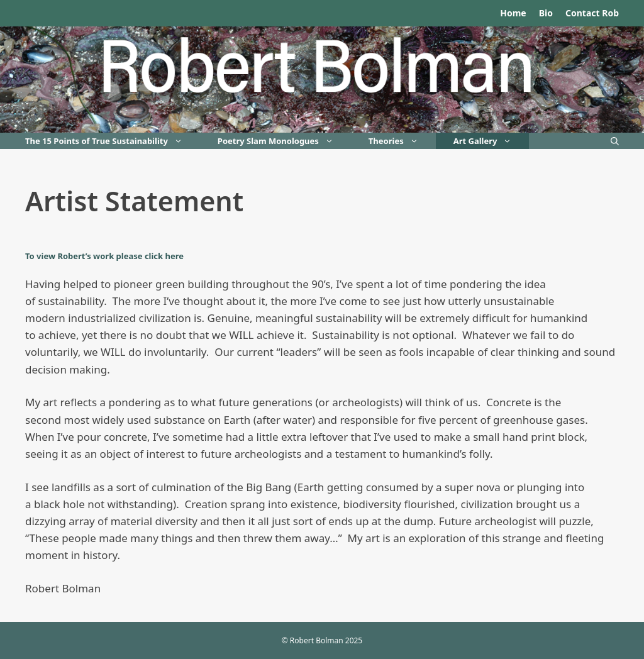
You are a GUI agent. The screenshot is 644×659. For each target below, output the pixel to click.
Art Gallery (491, 141)
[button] (184, 141)
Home (513, 13)
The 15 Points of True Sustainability (113, 141)
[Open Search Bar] (615, 141)
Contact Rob (592, 13)
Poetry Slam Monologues (284, 141)
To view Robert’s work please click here (104, 256)
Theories (402, 141)
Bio (546, 13)
